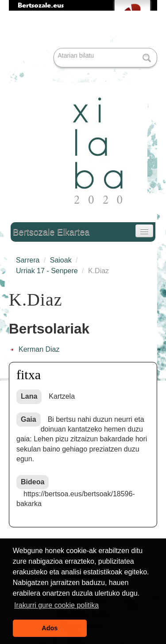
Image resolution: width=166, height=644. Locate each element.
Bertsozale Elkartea (51, 232)
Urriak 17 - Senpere (47, 271)
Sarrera (28, 260)
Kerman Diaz (39, 349)
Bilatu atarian (55, 49)
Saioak (61, 260)
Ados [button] (50, 628)
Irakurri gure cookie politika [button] (56, 605)
